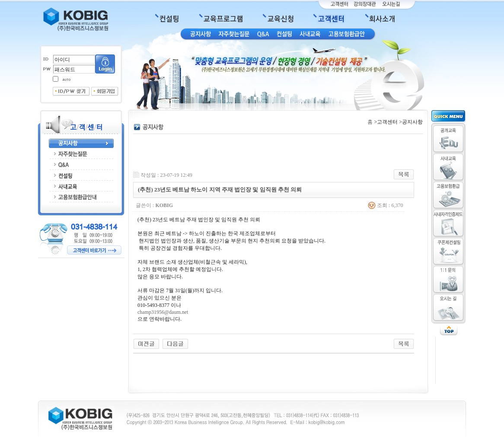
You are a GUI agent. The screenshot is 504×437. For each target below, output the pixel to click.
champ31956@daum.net (163, 312)
